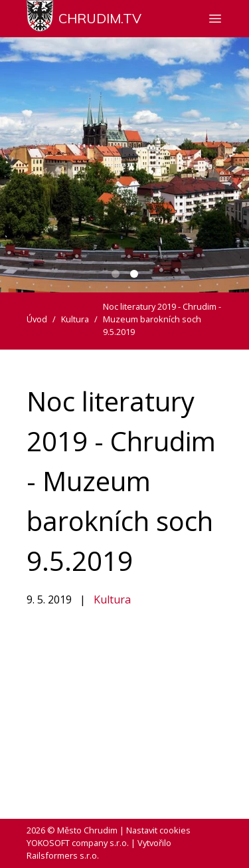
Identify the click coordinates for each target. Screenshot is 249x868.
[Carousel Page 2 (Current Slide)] (134, 274)
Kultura (112, 599)
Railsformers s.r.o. (63, 855)
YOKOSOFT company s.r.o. (78, 843)
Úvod (37, 319)
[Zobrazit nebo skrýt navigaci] (215, 19)
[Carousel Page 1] (116, 274)
